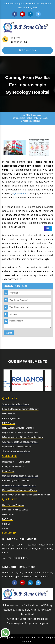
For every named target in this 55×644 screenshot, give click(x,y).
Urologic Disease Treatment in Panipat (20, 490)
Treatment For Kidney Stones (16, 404)
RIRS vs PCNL (9, 414)
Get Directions (27, 50)
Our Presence (33, 115)
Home (23, 115)
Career (5, 529)
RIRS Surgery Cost (11, 418)
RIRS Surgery (9, 423)
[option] (18, 381)
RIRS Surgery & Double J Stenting (18, 428)
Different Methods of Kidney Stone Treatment (23, 437)
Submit (9, 333)
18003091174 (19, 42)
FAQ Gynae (8, 519)
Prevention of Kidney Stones (15, 510)
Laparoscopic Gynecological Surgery (19, 485)
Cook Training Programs (13, 505)
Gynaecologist (20, 194)
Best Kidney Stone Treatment (16, 481)
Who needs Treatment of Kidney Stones (20, 442)
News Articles (8, 514)
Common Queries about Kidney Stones (20, 476)
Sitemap (6, 524)
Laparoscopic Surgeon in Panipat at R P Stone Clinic (26, 495)
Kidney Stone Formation (13, 466)
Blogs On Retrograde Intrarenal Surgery (20, 409)
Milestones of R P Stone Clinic (16, 462)
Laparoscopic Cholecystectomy (16, 447)
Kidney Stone (8, 471)
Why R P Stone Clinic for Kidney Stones (20, 433)
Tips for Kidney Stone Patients (16, 451)
